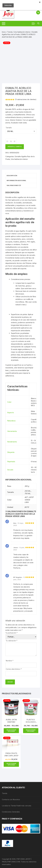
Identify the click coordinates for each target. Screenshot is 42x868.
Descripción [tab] (12, 176)
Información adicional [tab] (16, 180)
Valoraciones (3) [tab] (14, 185)
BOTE (27, 507)
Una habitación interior (22, 32)
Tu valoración (11, 641)
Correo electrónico (14, 669)
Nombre (10, 661)
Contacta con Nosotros (11, 799)
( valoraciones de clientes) (26, 99)
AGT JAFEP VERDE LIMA (29, 500)
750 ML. (28, 494)
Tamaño (9, 128)
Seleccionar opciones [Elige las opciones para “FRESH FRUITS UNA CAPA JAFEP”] (11, 764)
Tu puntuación (11, 633)
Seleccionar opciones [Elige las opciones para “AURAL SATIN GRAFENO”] (11, 731)
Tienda (10, 32)
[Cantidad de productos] (11, 141)
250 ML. (28, 491)
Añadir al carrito (15, 147)
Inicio (4, 32)
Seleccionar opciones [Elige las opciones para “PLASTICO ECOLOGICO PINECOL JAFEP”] (31, 731)
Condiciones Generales (11, 812)
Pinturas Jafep (31, 263)
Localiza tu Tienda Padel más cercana (17, 806)
